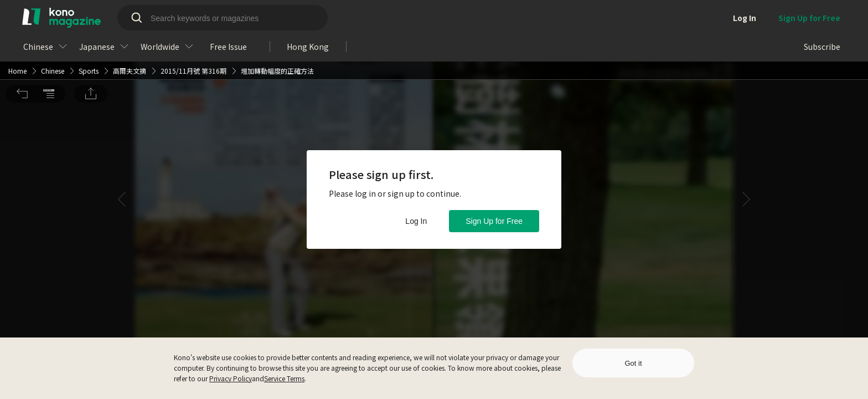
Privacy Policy (231, 378)
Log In (416, 221)
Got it (633, 363)
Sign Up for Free (494, 221)
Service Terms (284, 378)
